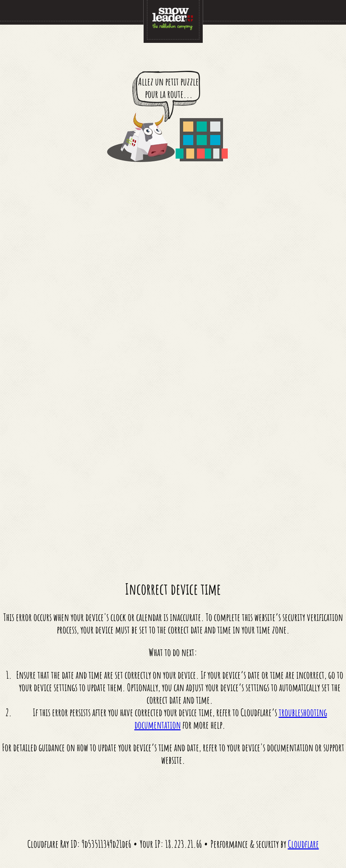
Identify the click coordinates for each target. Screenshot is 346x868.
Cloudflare (303, 844)
